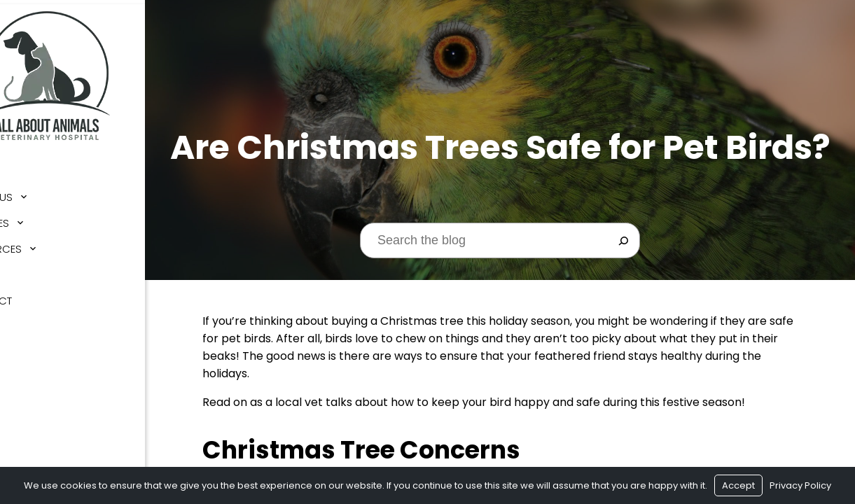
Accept (738, 485)
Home (28, 167)
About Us (39, 193)
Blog (28, 271)
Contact (39, 296)
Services (37, 219)
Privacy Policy (800, 485)
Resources (43, 245)
